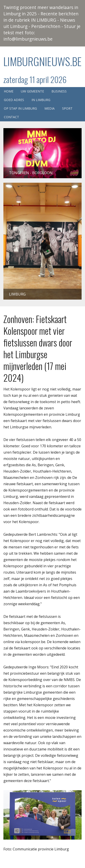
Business (59, 91)
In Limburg (41, 100)
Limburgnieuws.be (42, 61)
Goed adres (14, 100)
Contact (11, 117)
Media (50, 108)
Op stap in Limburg (20, 108)
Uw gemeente (32, 91)
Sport (67, 108)
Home (9, 91)
